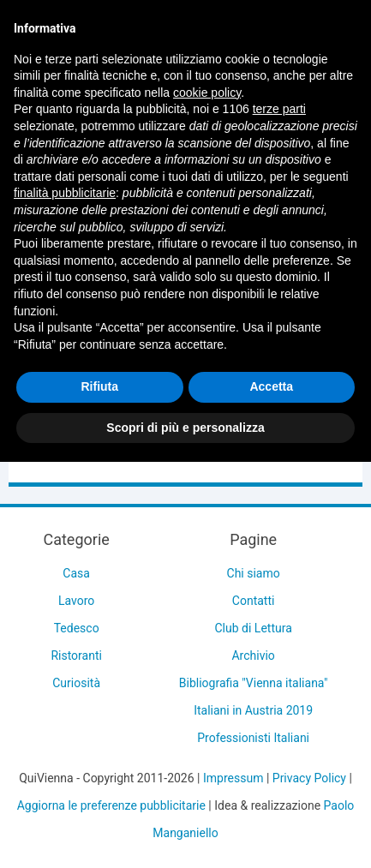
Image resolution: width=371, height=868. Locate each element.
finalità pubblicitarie (65, 193)
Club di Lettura (254, 628)
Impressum (233, 778)
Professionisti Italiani (253, 738)
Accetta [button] (271, 386)
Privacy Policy (309, 778)
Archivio (253, 655)
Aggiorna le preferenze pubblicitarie (111, 805)
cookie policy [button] (207, 93)
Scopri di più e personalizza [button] (185, 428)
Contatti (254, 601)
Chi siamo (254, 573)
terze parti (279, 109)
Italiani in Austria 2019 (253, 710)
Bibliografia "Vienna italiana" (254, 683)
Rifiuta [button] (99, 386)
